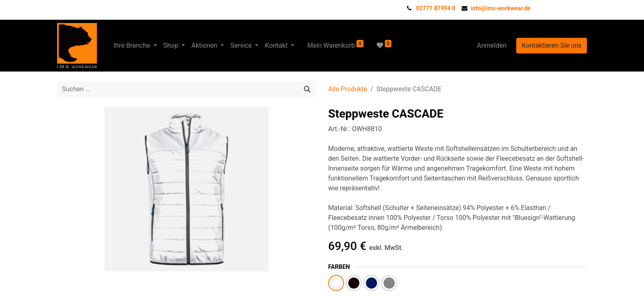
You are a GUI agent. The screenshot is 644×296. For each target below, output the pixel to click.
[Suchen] (307, 89)
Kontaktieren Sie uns (552, 45)
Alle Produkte (348, 89)
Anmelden (492, 45)
